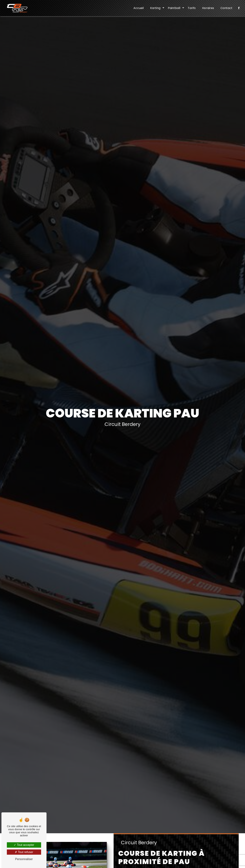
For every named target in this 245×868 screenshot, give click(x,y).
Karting (155, 8)
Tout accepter (24, 845)
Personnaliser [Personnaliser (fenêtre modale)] (24, 859)
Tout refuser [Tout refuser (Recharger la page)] (24, 852)
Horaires (208, 8)
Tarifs (192, 8)
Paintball (174, 8)
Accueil (139, 8)
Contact (226, 8)
